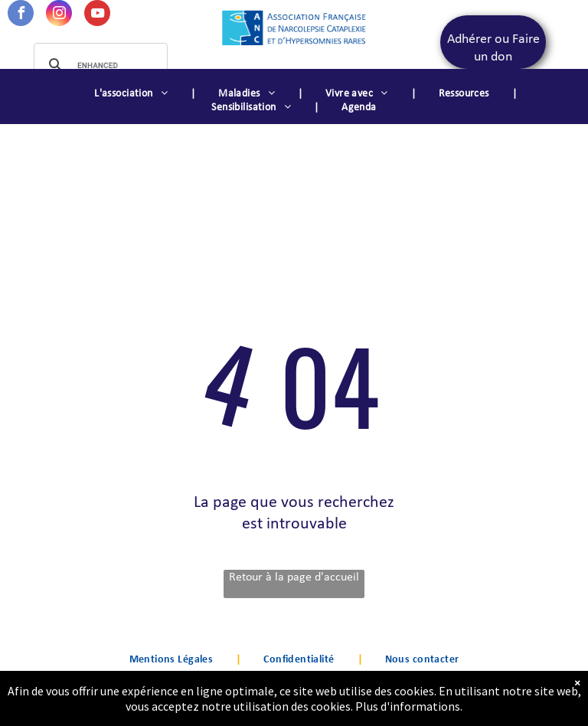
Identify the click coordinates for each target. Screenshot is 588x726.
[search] (98, 65)
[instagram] (59, 15)
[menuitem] (133, 94)
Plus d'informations (408, 710)
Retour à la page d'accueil (294, 577)
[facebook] (21, 15)
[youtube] (97, 15)
